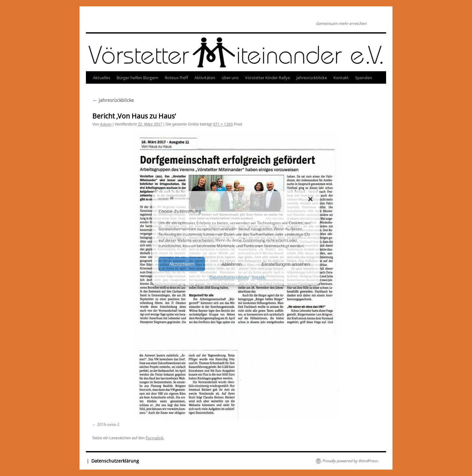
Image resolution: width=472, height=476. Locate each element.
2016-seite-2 (108, 424)
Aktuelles (102, 78)
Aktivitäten (205, 78)
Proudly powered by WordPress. (350, 461)
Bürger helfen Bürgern (137, 78)
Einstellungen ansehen (286, 264)
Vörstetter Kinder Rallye (267, 78)
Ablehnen (231, 264)
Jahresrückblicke (312, 78)
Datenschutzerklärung (229, 277)
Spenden (364, 78)
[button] (310, 199)
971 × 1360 (223, 124)
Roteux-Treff (176, 78)
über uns (230, 78)
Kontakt (259, 277)
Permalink (155, 438)
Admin (106, 124)
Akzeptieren (182, 264)
